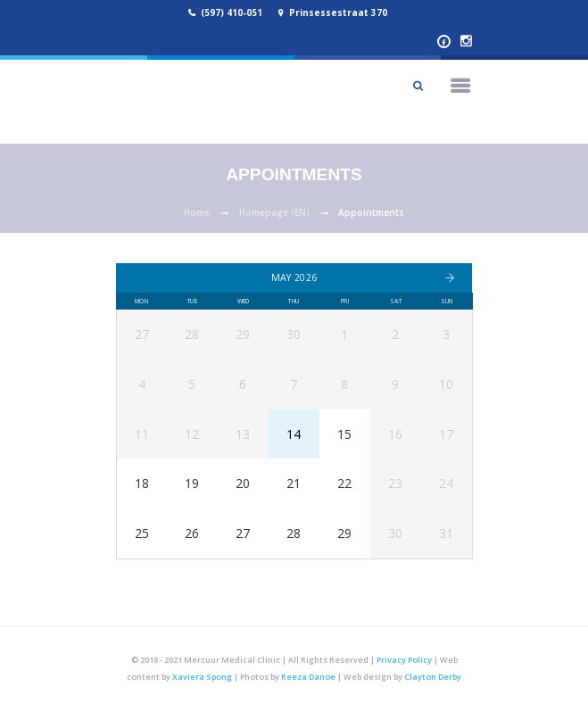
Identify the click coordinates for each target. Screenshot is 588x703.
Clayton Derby (433, 677)
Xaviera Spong (202, 677)
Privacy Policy (404, 660)
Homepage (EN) (274, 212)
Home (197, 212)
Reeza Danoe (308, 677)
